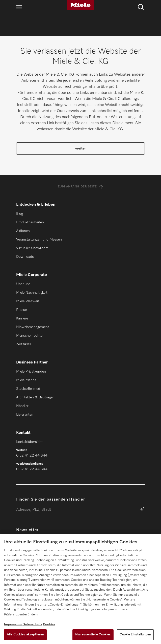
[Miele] (80, 5)
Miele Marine (26, 380)
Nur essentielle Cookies (93, 635)
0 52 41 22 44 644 (32, 456)
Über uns (23, 284)
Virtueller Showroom (32, 248)
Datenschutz (32, 624)
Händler (22, 406)
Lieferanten (25, 415)
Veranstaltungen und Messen (39, 240)
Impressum (13, 624)
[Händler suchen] (142, 510)
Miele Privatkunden (31, 372)
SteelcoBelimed (28, 389)
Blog (20, 214)
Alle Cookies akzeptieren (25, 635)
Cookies (49, 624)
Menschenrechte (29, 336)
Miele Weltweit (28, 301)
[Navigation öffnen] (19, 7)
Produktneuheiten (30, 222)
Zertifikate (24, 344)
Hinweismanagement (33, 327)
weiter (80, 148)
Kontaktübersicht (29, 442)
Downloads (25, 257)
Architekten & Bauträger (35, 397)
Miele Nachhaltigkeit (32, 293)
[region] (80, 589)
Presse (21, 310)
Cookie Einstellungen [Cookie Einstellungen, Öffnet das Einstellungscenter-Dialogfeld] (135, 635)
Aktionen (23, 231)
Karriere (22, 318)
